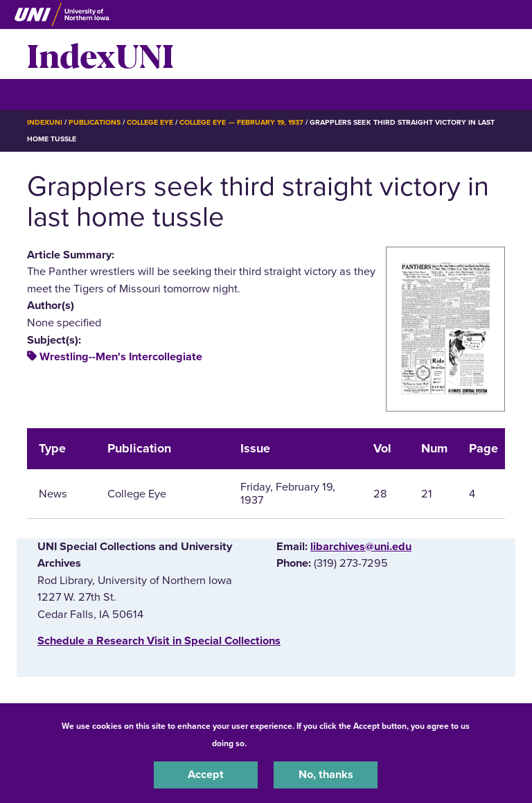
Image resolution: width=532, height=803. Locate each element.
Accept (206, 775)
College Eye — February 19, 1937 (241, 122)
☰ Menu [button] (52, 94)
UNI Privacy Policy (285, 743)
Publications (94, 122)
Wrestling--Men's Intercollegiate (121, 357)
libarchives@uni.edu (361, 547)
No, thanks (326, 775)
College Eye (150, 122)
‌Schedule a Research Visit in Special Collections (159, 641)
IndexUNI (100, 54)
